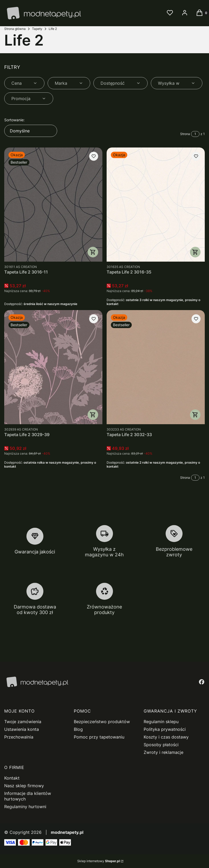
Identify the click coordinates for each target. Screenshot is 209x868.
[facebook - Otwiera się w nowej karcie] (202, 682)
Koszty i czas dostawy (166, 737)
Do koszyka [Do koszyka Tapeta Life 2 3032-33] (195, 415)
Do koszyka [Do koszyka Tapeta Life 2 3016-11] (93, 252)
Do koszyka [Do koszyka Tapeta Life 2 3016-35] (195, 252)
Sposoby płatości (161, 745)
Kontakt (12, 778)
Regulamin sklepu (161, 722)
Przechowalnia (19, 737)
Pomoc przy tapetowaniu (99, 737)
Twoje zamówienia (23, 722)
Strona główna (15, 29)
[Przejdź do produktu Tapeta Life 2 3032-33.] (156, 367)
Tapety (37, 29)
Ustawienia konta (22, 729)
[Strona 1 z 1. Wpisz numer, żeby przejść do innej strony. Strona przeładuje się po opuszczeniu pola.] (195, 134)
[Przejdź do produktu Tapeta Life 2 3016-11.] (53, 205)
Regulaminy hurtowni (25, 807)
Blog (78, 729)
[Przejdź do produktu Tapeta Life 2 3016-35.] (156, 205)
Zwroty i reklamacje (163, 752)
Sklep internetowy (99, 861)
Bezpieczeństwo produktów (102, 722)
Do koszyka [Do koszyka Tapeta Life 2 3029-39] (93, 415)
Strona (185, 134)
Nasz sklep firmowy (24, 786)
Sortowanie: (14, 120)
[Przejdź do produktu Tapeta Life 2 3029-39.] (53, 367)
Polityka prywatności (165, 729)
